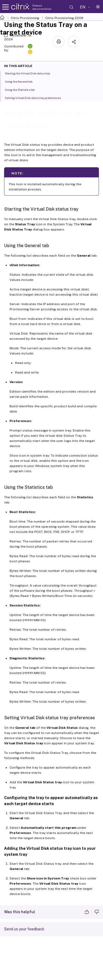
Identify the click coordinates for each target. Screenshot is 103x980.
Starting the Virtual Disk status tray (31, 73)
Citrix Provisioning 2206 (64, 18)
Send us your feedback (24, 929)
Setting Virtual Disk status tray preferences (36, 98)
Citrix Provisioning (25, 18)
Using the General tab (22, 81)
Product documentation (42, 7)
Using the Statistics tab (23, 89)
